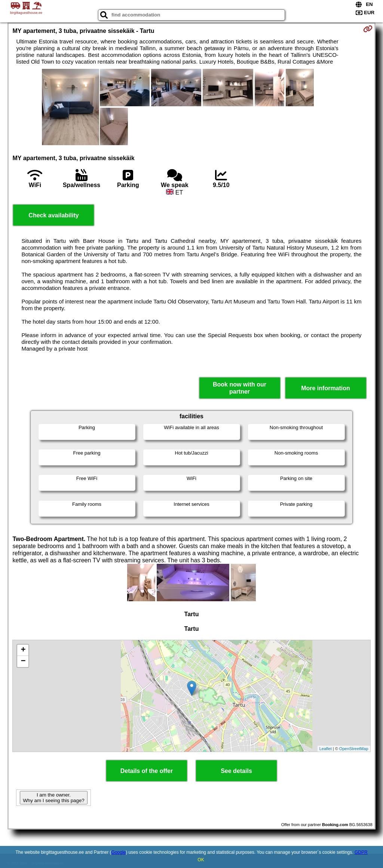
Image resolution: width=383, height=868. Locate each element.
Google (119, 852)
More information (326, 388)
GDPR (361, 852)
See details (236, 771)
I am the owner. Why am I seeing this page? (53, 798)
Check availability (53, 215)
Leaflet (326, 749)
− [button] (23, 661)
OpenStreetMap (354, 749)
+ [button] (23, 650)
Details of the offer (147, 771)
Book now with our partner (240, 388)
